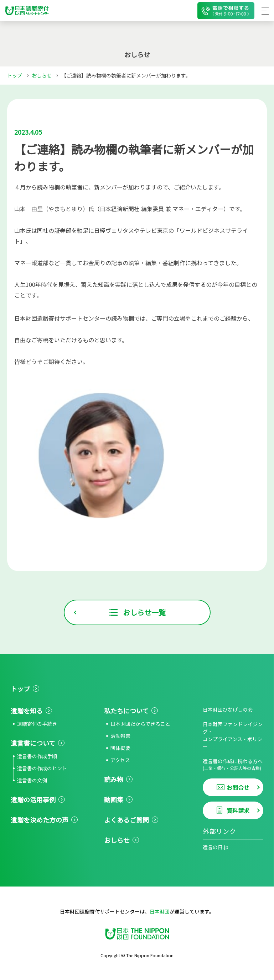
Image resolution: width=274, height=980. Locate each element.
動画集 (114, 799)
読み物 (114, 779)
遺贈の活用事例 (33, 799)
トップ (15, 75)
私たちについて (126, 711)
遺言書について (33, 743)
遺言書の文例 (32, 780)
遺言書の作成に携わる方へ (233, 764)
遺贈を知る (27, 711)
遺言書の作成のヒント (42, 768)
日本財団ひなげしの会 (228, 709)
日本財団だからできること (140, 724)
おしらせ (42, 75)
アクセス (120, 760)
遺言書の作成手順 (37, 756)
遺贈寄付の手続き (37, 724)
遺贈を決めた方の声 (40, 820)
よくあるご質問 (126, 820)
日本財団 (160, 911)
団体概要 (120, 748)
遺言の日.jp (216, 847)
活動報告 (120, 736)
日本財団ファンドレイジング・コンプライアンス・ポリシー (233, 735)
